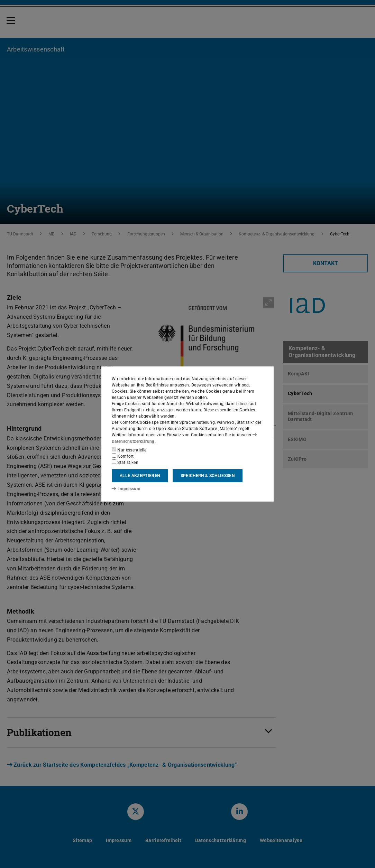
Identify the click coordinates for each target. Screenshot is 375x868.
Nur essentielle (129, 450)
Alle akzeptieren (140, 476)
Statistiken (125, 462)
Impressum (126, 489)
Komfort (123, 456)
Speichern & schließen (208, 476)
